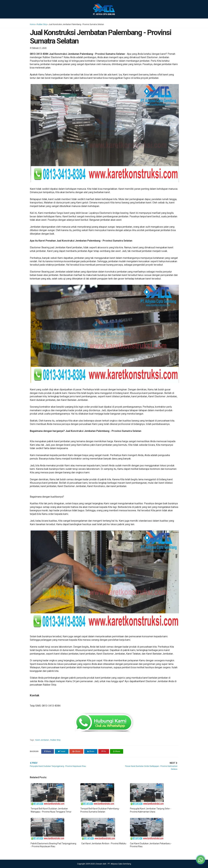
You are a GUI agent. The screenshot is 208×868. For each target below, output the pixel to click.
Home (32, 24)
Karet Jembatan (42, 740)
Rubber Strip (42, 24)
